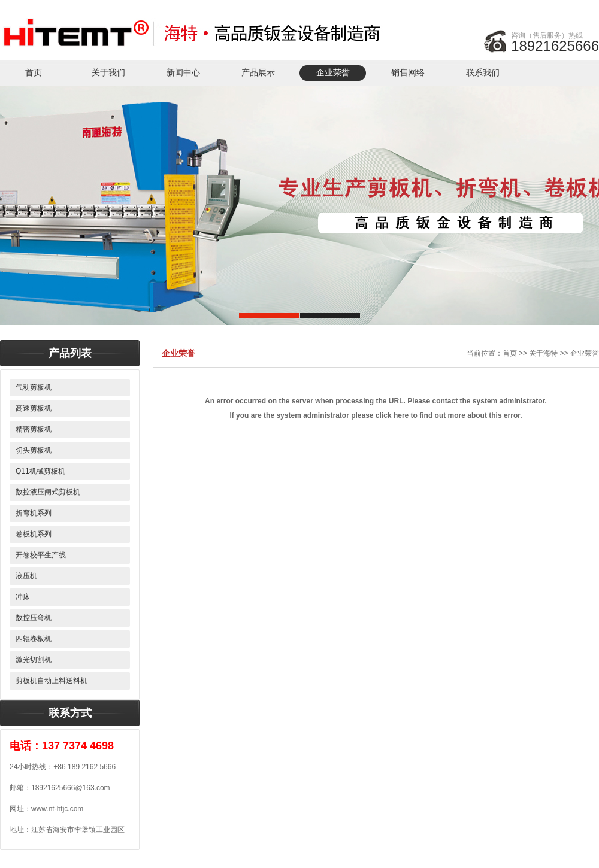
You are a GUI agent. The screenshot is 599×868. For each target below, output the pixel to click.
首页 (34, 73)
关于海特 (543, 353)
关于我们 (108, 73)
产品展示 (258, 73)
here (401, 415)
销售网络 (408, 73)
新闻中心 (183, 73)
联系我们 (483, 73)
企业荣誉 (333, 73)
